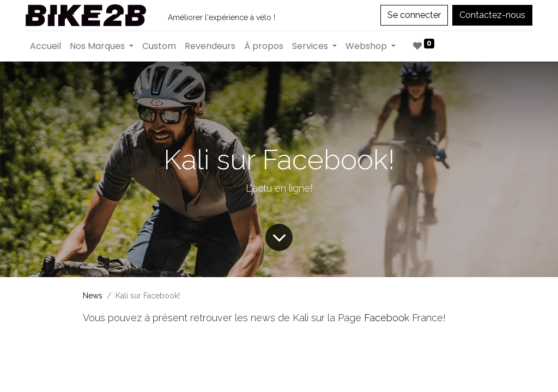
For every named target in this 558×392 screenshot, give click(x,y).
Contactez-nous (492, 15)
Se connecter (414, 15)
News (93, 296)
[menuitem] (46, 46)
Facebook (388, 318)
